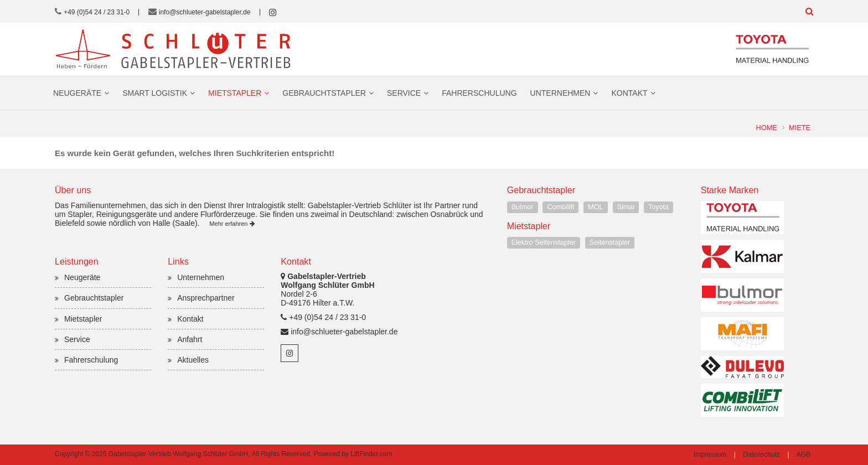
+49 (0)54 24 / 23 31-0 (97, 12)
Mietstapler (235, 93)
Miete (800, 128)
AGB (804, 454)
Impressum (710, 454)
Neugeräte (77, 93)
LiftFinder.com (371, 454)
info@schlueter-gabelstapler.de (205, 12)
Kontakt (629, 93)
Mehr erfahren (232, 224)
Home (767, 128)
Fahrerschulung (479, 93)
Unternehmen (560, 93)
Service (404, 93)
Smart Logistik (155, 93)
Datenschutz (761, 454)
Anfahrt (190, 339)
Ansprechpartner (206, 298)
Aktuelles (193, 360)
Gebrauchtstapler (324, 93)
